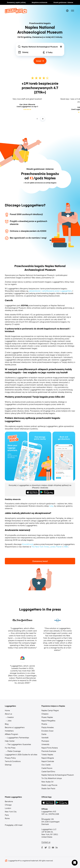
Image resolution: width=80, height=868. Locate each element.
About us (8, 714)
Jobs (9, 721)
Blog (7, 724)
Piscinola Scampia (49, 751)
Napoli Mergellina (48, 721)
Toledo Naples (47, 754)
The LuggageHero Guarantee (19, 744)
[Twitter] (46, 848)
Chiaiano (45, 714)
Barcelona (9, 801)
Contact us (46, 842)
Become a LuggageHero (15, 727)
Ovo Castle (46, 765)
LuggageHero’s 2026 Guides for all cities (21, 754)
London (8, 808)
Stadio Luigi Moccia (49, 785)
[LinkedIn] (57, 848)
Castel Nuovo (47, 768)
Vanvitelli (45, 738)
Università (45, 744)
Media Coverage (14, 751)
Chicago (8, 805)
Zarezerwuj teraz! (40, 561)
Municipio (45, 741)
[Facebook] (42, 848)
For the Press (10, 748)
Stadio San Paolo (48, 788)
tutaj (51, 506)
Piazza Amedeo (48, 727)
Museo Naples (47, 717)
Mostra (44, 724)
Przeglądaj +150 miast (14, 825)
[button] (75, 863)
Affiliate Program (11, 734)
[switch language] (67, 11)
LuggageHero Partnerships (18, 738)
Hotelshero (9, 731)
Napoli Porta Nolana (50, 748)
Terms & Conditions (13, 761)
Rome (7, 818)
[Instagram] (49, 848)
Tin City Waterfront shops (52, 778)
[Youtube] (53, 848)
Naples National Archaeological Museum (58, 775)
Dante (44, 734)
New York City (11, 812)
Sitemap (8, 765)
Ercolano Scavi (47, 731)
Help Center (10, 741)
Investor (11, 717)
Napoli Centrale (48, 761)
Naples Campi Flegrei (50, 710)
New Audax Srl (47, 782)
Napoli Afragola (48, 758)
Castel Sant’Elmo (48, 771)
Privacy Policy (10, 758)
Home (7, 710)
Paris (7, 815)
